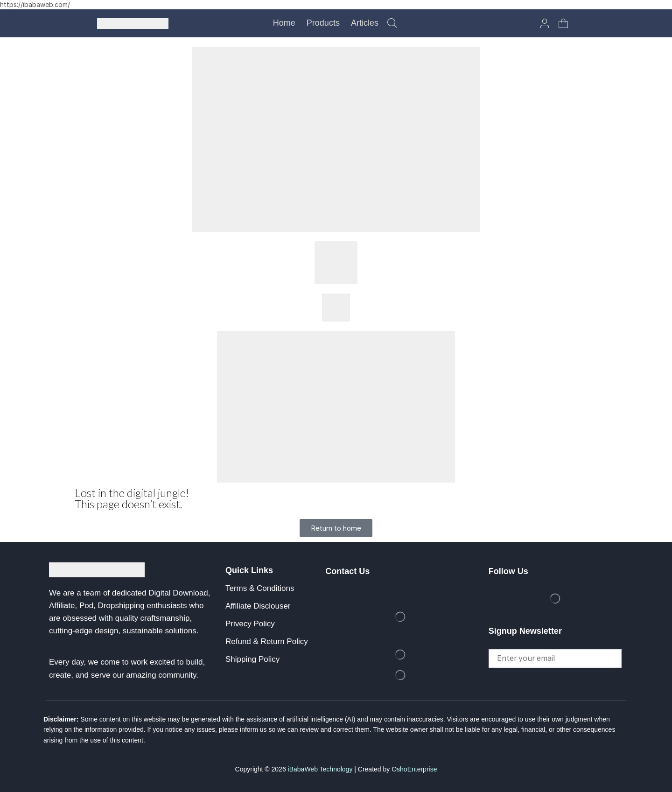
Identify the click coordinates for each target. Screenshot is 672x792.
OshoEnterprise (414, 769)
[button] (392, 23)
